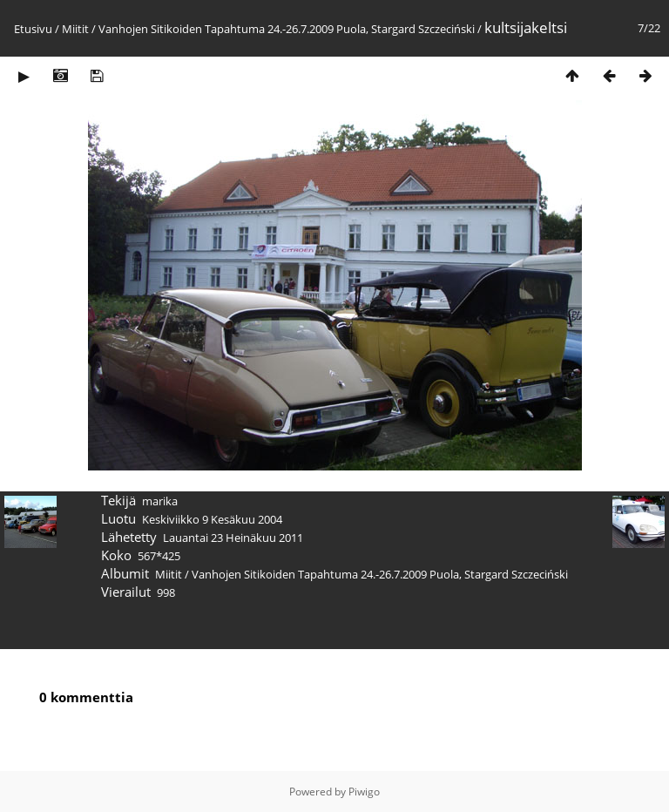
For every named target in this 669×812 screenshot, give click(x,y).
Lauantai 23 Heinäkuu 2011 (233, 538)
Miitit (75, 29)
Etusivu (33, 29)
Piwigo (364, 792)
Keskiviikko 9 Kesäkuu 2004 (212, 519)
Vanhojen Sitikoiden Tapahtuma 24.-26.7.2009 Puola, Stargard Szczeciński (287, 29)
